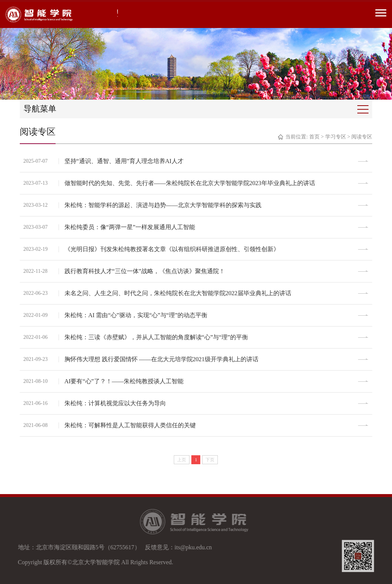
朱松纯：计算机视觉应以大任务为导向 (115, 403)
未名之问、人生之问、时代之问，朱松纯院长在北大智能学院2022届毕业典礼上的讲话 (178, 293)
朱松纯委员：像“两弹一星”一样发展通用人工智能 (130, 227)
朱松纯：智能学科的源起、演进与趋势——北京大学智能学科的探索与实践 (163, 205)
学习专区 (336, 137)
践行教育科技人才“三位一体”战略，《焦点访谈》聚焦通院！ (145, 271)
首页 (314, 137)
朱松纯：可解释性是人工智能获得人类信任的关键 (130, 425)
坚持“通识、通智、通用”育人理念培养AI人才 (124, 161)
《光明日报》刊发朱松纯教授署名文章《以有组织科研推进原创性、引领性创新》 (172, 249)
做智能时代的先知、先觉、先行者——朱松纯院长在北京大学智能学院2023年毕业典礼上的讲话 (190, 183)
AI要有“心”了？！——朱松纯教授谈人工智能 (124, 381)
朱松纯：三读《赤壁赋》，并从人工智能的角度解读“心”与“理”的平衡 (156, 337)
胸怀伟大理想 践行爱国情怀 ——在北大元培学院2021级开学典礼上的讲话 (161, 359)
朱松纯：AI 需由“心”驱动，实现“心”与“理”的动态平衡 (136, 315)
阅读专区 (362, 137)
